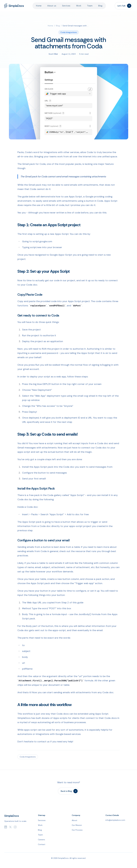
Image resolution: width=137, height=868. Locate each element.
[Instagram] (15, 827)
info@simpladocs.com (115, 820)
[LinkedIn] (6, 827)
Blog (100, 6)
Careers (41, 840)
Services (66, 6)
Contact (42, 844)
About (74, 820)
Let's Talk (124, 6)
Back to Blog (69, 791)
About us (52, 6)
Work (79, 6)
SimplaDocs (12, 816)
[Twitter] (10, 827)
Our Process (77, 830)
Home (39, 6)
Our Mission (77, 825)
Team (90, 6)
